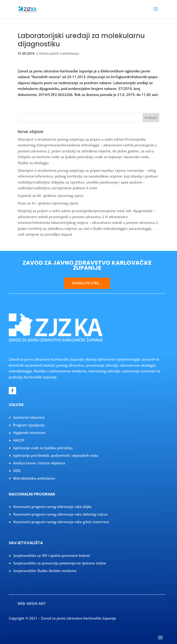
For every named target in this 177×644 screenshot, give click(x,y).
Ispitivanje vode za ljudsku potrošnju (43, 448)
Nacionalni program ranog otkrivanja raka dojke (52, 507)
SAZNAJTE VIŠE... (87, 283)
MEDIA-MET (36, 603)
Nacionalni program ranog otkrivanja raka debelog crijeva (60, 514)
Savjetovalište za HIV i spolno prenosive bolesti (52, 555)
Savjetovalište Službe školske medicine (45, 571)
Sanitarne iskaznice (29, 417)
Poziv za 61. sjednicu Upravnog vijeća (48, 203)
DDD (17, 471)
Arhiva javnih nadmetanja (59, 53)
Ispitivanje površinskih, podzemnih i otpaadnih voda (56, 455)
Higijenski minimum (29, 433)
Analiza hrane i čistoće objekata (39, 463)
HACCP (19, 440)
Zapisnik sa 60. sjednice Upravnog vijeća (51, 196)
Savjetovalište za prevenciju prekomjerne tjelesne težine (60, 563)
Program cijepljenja (29, 425)
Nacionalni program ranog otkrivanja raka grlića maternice (61, 522)
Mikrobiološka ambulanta (34, 478)
